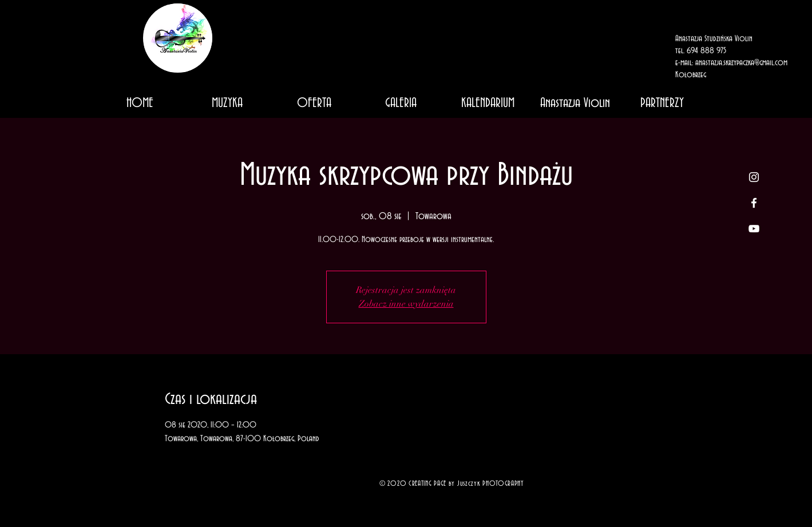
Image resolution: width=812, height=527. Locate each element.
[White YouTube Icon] (754, 229)
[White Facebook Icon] (754, 203)
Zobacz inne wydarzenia (406, 304)
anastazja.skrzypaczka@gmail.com (741, 63)
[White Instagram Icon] (754, 177)
